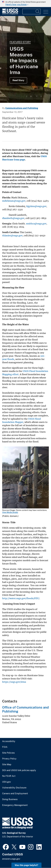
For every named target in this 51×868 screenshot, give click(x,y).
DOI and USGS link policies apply (19, 770)
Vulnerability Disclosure (14, 788)
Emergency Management (15, 805)
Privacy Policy (9, 759)
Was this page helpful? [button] (26, 865)
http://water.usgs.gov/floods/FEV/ (21, 598)
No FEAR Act (9, 776)
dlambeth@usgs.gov (13, 218)
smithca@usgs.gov (36, 224)
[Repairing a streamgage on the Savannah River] (26, 59)
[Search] (38, 12)
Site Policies (8, 753)
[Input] (31, 12)
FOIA (5, 747)
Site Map (7, 765)
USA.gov (7, 782)
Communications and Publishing (22, 108)
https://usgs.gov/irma (14, 682)
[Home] (10, 14)
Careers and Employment (15, 794)
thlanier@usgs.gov (12, 236)
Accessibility (9, 741)
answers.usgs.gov (11, 859)
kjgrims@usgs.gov (36, 206)
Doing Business (10, 799)
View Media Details (10, 512)
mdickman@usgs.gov (14, 201)
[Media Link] (26, 478)
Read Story (18, 80)
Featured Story (20, 42)
